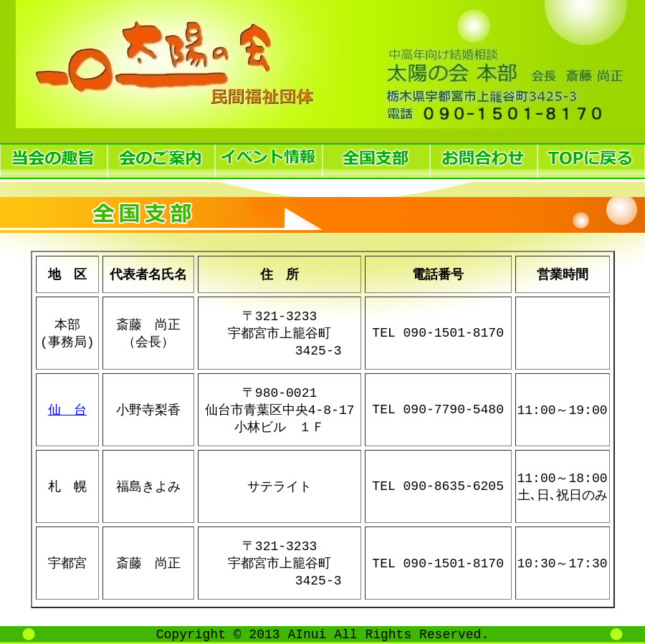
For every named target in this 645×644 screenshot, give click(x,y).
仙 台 (67, 410)
